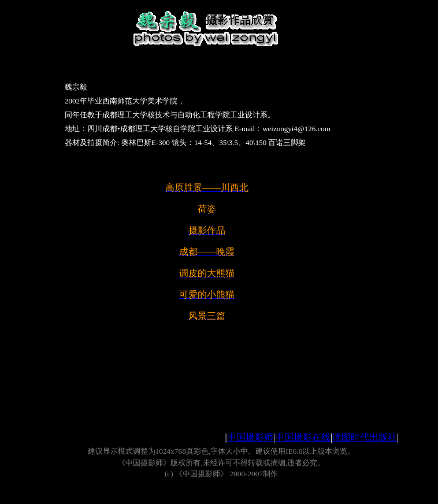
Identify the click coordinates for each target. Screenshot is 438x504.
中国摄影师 (250, 437)
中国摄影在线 (303, 437)
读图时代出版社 (365, 437)
